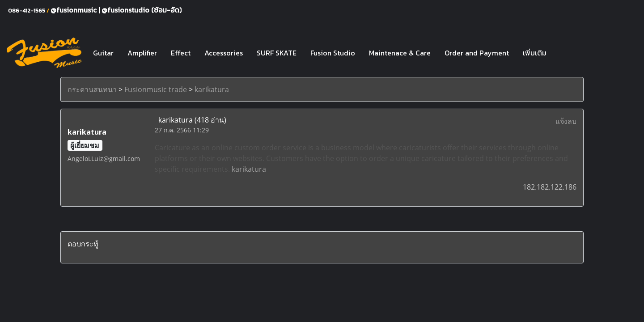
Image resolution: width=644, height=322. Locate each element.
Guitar (103, 53)
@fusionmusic (74, 10)
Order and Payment (477, 53)
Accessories (224, 53)
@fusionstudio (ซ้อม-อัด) (142, 10)
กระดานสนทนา (92, 89)
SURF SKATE (277, 53)
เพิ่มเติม (535, 53)
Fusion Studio (333, 53)
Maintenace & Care (400, 53)
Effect (181, 53)
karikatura (212, 89)
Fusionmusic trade (156, 89)
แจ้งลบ (566, 121)
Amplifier (142, 53)
